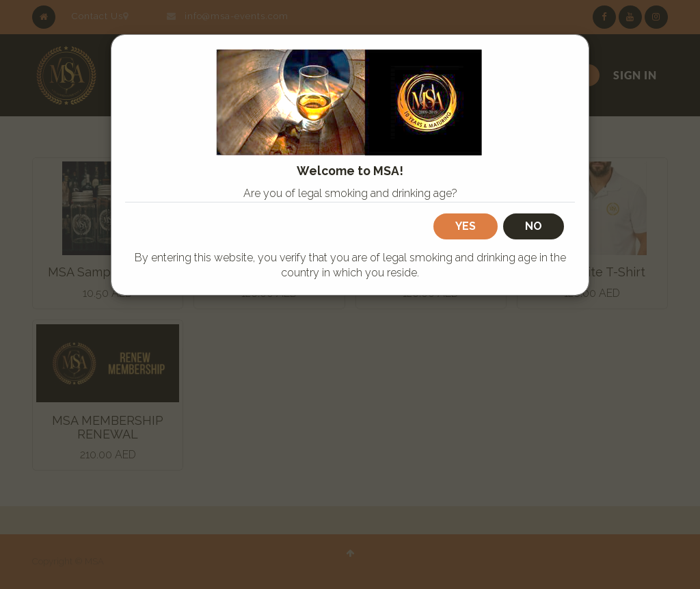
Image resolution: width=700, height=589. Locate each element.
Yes (466, 226)
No (534, 226)
